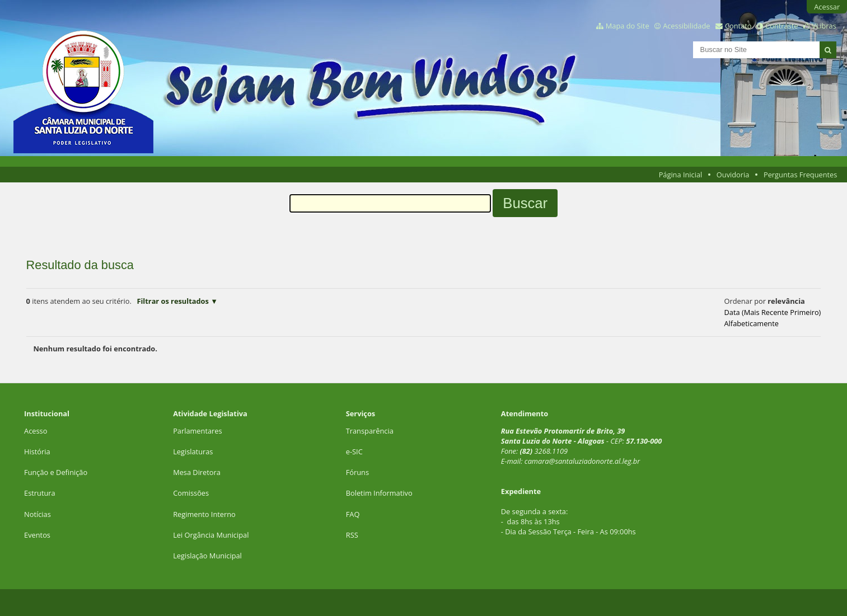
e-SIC (354, 452)
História (37, 452)
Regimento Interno (204, 514)
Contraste (782, 26)
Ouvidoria (733, 175)
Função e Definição (56, 472)
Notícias (38, 514)
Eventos (37, 535)
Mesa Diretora (197, 472)
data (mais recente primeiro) (773, 312)
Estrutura (40, 493)
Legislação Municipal (207, 556)
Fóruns (357, 472)
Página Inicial (681, 175)
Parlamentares (197, 431)
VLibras (824, 26)
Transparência (370, 431)
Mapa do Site (628, 26)
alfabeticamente (752, 323)
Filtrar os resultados (172, 301)
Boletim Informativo (379, 493)
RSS (352, 535)
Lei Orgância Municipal (211, 535)
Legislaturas (193, 452)
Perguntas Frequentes (800, 175)
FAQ (353, 514)
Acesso (36, 431)
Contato (738, 26)
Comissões (191, 493)
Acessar (827, 7)
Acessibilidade (686, 26)
